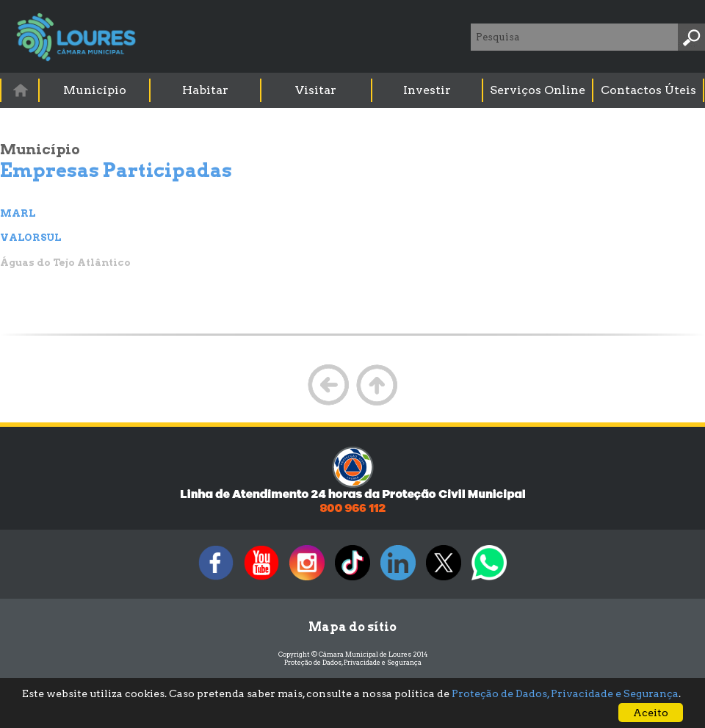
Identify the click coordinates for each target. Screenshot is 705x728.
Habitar (205, 90)
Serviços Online (538, 90)
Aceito (651, 713)
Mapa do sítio (352, 627)
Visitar (316, 90)
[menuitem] (21, 90)
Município (95, 90)
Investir (427, 90)
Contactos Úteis (648, 90)
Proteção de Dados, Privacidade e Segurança (353, 662)
